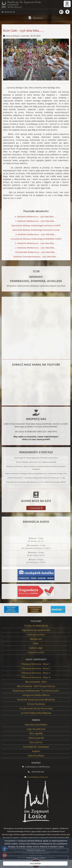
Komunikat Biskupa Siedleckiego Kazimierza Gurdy (36, 230)
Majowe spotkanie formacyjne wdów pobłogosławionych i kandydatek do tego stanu (36, 505)
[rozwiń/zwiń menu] (67, 4)
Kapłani (36, 751)
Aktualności (38, 18)
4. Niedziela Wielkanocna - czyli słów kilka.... (36, 235)
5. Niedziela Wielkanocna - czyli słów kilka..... (36, 221)
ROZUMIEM (35, 863)
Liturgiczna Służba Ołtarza (36, 695)
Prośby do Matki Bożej (36, 626)
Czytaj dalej (36, 526)
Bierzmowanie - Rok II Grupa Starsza (36, 686)
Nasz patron (36, 742)
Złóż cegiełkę (36, 733)
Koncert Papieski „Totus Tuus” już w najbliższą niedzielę (36, 494)
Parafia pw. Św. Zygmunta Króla (21, 5)
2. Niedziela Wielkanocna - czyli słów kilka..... (36, 248)
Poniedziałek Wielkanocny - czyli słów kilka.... (36, 252)
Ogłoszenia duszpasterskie (36, 630)
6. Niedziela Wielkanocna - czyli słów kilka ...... (36, 217)
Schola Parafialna (36, 704)
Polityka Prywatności (36, 850)
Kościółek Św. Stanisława (36, 747)
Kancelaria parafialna (36, 725)
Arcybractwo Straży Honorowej (36, 708)
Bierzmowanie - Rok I (36, 682)
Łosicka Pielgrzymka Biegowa (36, 713)
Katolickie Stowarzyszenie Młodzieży (36, 700)
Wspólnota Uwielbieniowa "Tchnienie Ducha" (36, 691)
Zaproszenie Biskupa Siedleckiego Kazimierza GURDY (36, 226)
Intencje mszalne (36, 635)
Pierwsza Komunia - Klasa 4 (36, 677)
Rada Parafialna (36, 756)
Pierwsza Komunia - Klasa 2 (36, 668)
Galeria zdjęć (36, 648)
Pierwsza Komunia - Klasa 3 (36, 673)
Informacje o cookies (36, 858)
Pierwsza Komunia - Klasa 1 (36, 664)
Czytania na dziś (36, 652)
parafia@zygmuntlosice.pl (38, 777)
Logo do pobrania (36, 729)
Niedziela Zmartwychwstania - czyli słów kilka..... (36, 257)
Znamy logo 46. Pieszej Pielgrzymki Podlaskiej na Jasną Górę (36, 489)
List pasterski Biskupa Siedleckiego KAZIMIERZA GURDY (36, 239)
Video (36, 643)
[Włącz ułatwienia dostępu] (69, 12)
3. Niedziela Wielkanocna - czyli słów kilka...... (36, 243)
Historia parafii (36, 738)
